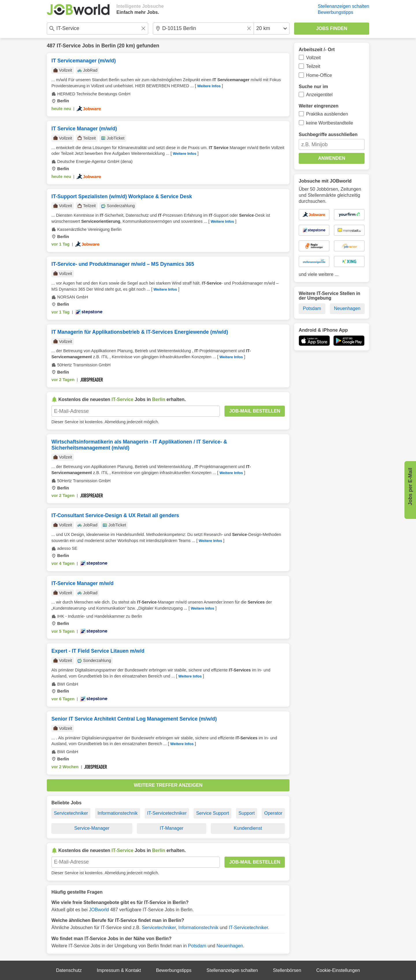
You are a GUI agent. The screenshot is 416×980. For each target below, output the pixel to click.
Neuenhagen (230, 946)
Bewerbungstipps (336, 12)
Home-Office (319, 75)
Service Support (213, 813)
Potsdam (197, 946)
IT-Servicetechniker (167, 813)
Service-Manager (92, 828)
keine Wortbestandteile (330, 123)
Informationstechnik (118, 813)
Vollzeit (314, 58)
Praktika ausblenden (327, 114)
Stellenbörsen (287, 970)
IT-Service (69, 46)
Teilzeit (313, 66)
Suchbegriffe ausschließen (328, 134)
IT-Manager (172, 828)
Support (247, 813)
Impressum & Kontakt (119, 970)
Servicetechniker (71, 813)
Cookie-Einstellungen (338, 970)
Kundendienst (248, 828)
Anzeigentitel (320, 95)
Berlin (109, 46)
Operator (273, 813)
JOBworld (99, 910)
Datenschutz (69, 970)
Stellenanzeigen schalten (343, 6)
